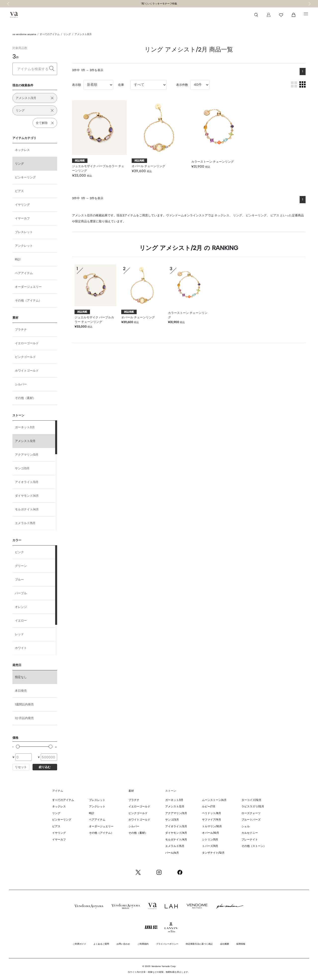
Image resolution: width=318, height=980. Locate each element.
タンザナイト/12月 (213, 853)
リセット (21, 767)
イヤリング (22, 205)
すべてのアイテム (50, 34)
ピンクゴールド (25, 357)
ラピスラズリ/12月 (253, 807)
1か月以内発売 (24, 718)
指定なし (21, 677)
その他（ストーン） (254, 846)
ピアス (19, 191)
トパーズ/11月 (210, 846)
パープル (21, 593)
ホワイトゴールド (27, 371)
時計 (18, 259)
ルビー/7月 (209, 807)
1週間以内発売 (24, 704)
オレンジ (21, 607)
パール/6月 (172, 853)
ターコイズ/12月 (251, 800)
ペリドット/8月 (212, 813)
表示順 (77, 85)
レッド (19, 634)
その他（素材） (25, 398)
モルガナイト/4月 (27, 509)
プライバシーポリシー (167, 944)
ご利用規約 (143, 944)
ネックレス (22, 150)
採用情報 (241, 944)
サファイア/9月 (212, 820)
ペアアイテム (24, 273)
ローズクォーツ (251, 813)
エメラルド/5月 (25, 523)
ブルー (19, 580)
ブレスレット (24, 232)
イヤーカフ (22, 218)
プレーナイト (250, 840)
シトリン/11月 (210, 840)
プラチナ (21, 330)
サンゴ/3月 (22, 468)
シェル (246, 826)
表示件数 (182, 85)
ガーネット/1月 (25, 427)
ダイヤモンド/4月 (27, 496)
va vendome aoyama (24, 34)
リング (67, 34)
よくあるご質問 (101, 944)
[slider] (18, 747)
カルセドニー (250, 833)
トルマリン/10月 (212, 826)
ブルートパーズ (251, 820)
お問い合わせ (123, 944)
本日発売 (21, 691)
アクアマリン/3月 (27, 455)
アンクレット (24, 246)
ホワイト (21, 648)
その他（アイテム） (28, 300)
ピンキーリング (25, 177)
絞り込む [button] (45, 767)
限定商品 (81, 221)
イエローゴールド (27, 343)
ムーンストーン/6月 (214, 800)
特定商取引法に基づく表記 (199, 944)
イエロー (21, 621)
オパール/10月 (211, 833)
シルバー (21, 384)
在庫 (121, 85)
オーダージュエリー (28, 287)
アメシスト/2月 (83, 34)
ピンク (19, 552)
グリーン (21, 566)
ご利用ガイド (79, 944)
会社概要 (225, 944)
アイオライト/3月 (27, 482)
